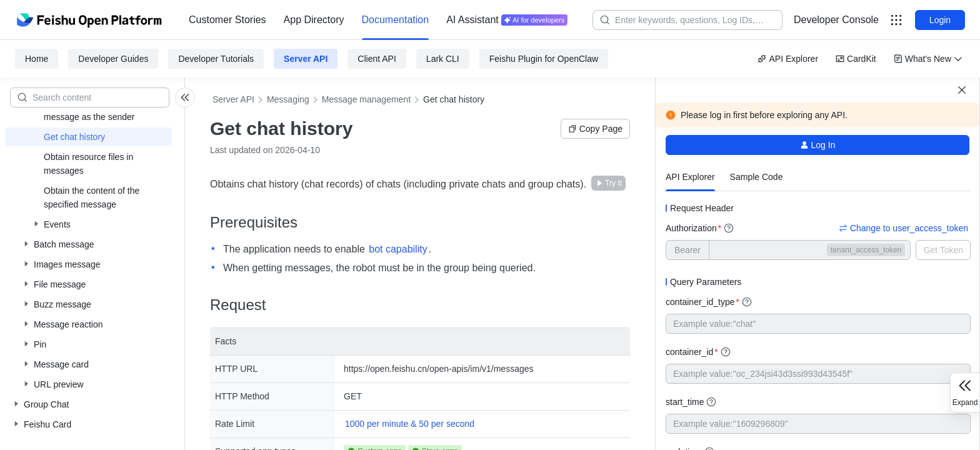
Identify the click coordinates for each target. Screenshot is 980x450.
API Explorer (788, 59)
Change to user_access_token (903, 228)
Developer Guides (113, 59)
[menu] (378, 20)
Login (940, 20)
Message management (366, 99)
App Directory (314, 20)
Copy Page (595, 129)
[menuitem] (227, 20)
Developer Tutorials (216, 59)
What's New (928, 59)
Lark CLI (443, 59)
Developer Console (836, 20)
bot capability (398, 249)
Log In (818, 145)
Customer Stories (227, 20)
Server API (306, 59)
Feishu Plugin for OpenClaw (544, 59)
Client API (377, 59)
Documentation (396, 20)
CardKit (856, 59)
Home (37, 59)
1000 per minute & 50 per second (410, 424)
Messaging (288, 99)
